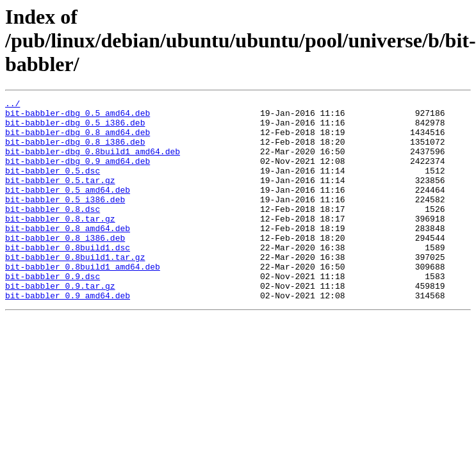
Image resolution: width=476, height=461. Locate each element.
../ (12, 105)
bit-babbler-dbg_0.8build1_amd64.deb (93, 163)
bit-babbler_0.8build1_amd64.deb (83, 301)
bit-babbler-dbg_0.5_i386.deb (75, 128)
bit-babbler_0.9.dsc (53, 312)
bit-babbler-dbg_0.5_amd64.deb (78, 117)
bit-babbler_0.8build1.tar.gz (75, 289)
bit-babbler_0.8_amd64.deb (68, 255)
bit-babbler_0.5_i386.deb (65, 220)
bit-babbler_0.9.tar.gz (60, 324)
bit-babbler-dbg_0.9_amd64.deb (78, 174)
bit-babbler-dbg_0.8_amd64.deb (78, 140)
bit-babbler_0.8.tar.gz (60, 243)
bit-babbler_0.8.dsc (53, 232)
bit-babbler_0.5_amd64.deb (68, 209)
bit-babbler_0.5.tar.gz (60, 197)
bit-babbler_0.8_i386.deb (65, 266)
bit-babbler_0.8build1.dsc (68, 278)
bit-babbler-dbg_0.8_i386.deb (75, 151)
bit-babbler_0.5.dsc (53, 186)
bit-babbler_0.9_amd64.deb (68, 336)
